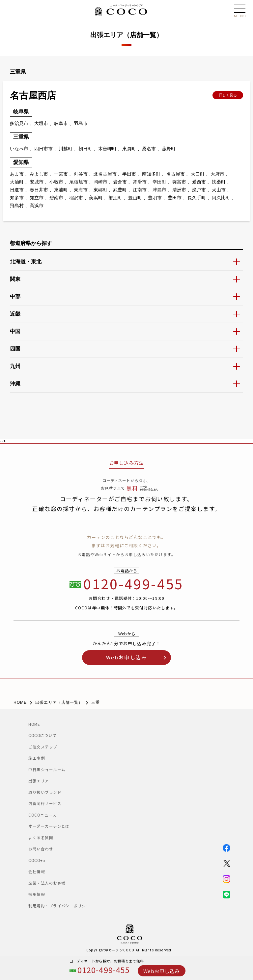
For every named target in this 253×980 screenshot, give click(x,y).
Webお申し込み (162, 971)
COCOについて (42, 735)
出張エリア (39, 781)
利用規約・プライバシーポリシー (59, 906)
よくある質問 (41, 838)
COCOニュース (44, 815)
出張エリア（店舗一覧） (59, 702)
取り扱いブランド (45, 792)
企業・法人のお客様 (47, 883)
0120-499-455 (104, 970)
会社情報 (37, 871)
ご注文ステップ (43, 747)
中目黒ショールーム (53, 770)
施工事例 (37, 758)
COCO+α (37, 860)
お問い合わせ (41, 849)
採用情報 (37, 894)
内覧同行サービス (45, 803)
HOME (20, 702)
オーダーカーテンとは (49, 826)
